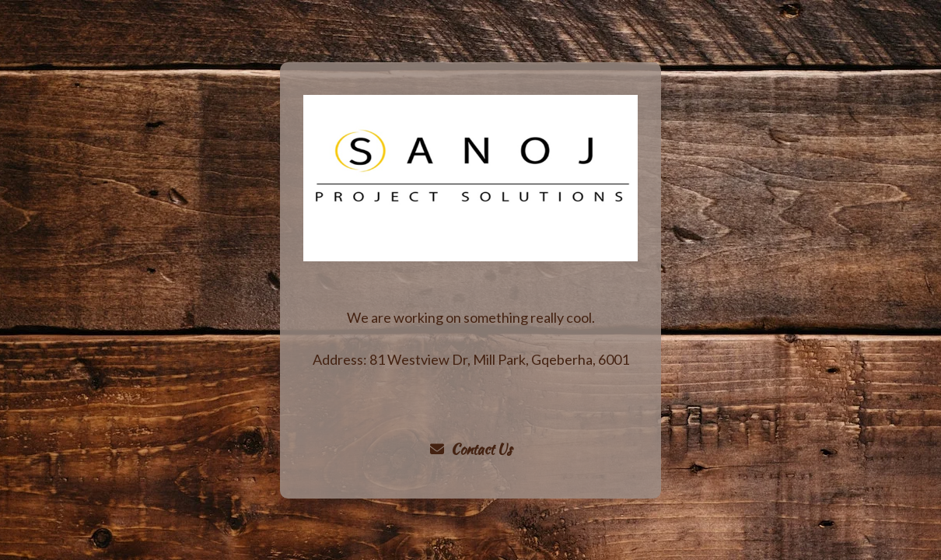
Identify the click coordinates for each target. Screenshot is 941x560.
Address (338, 359)
